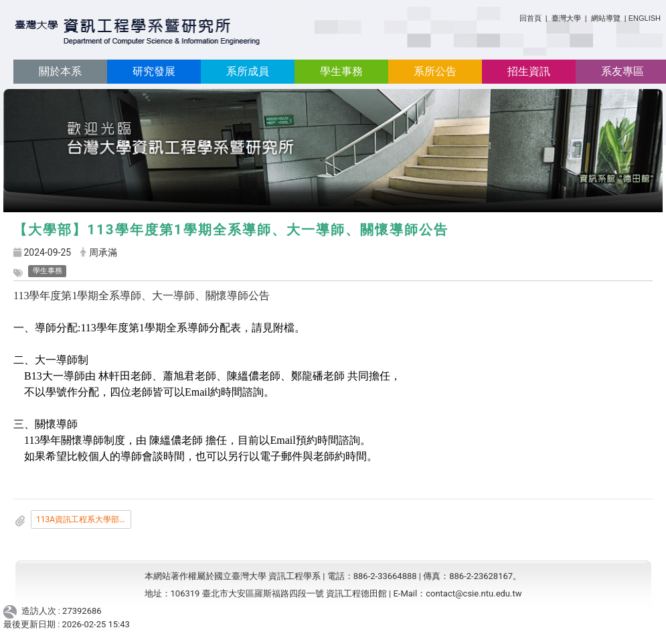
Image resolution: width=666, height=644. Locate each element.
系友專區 (622, 71)
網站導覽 (606, 18)
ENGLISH (645, 18)
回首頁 (530, 18)
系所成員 (248, 71)
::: (514, 16)
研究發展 (154, 71)
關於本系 (60, 71)
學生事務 (341, 71)
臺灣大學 (567, 18)
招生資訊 (529, 71)
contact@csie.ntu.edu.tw (474, 593)
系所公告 (435, 71)
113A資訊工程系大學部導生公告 (84, 519)
